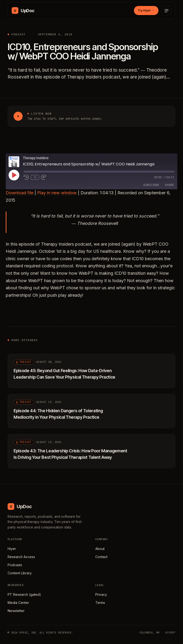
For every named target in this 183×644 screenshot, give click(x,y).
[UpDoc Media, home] (23, 11)
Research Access (21, 557)
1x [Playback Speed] (35, 177)
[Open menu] (167, 11)
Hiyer (12, 549)
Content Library (20, 573)
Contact (101, 557)
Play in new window (57, 193)
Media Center (18, 603)
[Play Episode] (14, 175)
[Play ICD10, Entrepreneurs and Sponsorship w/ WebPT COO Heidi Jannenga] (18, 116)
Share (169, 185)
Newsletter (16, 611)
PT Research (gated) (24, 594)
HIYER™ (170, 633)
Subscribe (151, 185)
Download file (20, 193)
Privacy (101, 594)
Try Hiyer (146, 10)
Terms (100, 603)
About (100, 549)
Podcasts (15, 565)
